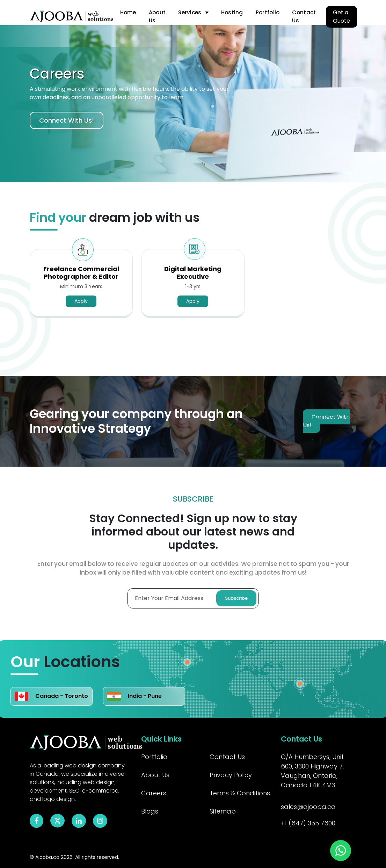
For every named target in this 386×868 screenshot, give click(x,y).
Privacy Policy (231, 775)
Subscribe (236, 598)
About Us (157, 16)
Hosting (232, 12)
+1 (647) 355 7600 (308, 823)
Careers (154, 793)
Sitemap (223, 811)
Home (128, 12)
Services (190, 12)
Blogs (150, 811)
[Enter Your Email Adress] (193, 598)
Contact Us (304, 16)
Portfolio (268, 12)
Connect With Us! (67, 120)
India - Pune (134, 696)
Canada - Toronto (51, 696)
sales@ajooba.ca (308, 807)
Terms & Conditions (240, 793)
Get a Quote (341, 17)
